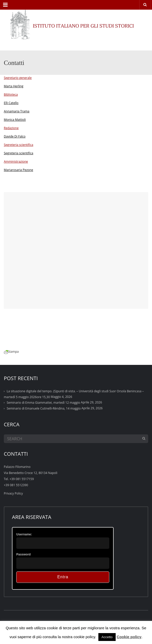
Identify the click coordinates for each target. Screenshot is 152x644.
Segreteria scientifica (19, 153)
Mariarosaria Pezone (18, 170)
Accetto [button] (107, 637)
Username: (24, 534)
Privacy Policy (13, 493)
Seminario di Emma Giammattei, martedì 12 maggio (43, 403)
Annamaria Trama (17, 111)
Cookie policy (129, 637)
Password (24, 554)
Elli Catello (11, 103)
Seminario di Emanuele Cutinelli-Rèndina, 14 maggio (44, 408)
